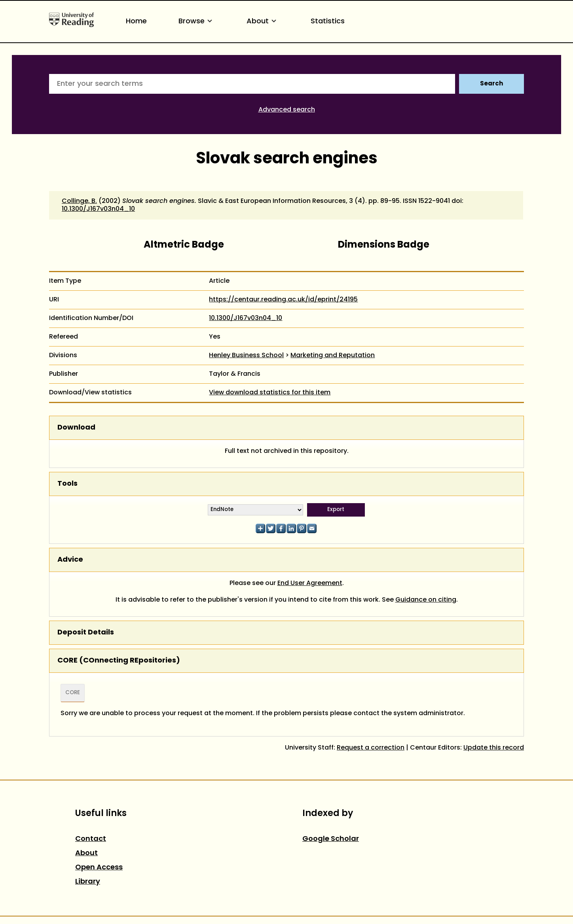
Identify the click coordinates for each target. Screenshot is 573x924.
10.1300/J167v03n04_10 (98, 209)
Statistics (328, 22)
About (263, 22)
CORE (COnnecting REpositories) (119, 661)
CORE (73, 693)
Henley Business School (246, 356)
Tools (67, 484)
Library (88, 882)
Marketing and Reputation (333, 356)
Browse (197, 22)
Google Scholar (331, 839)
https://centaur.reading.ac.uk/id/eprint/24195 (283, 300)
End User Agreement (310, 583)
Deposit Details (86, 633)
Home (136, 22)
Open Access (99, 868)
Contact (91, 839)
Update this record (494, 748)
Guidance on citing (426, 600)
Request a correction (371, 748)
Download (76, 428)
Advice (70, 560)
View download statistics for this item (270, 393)
